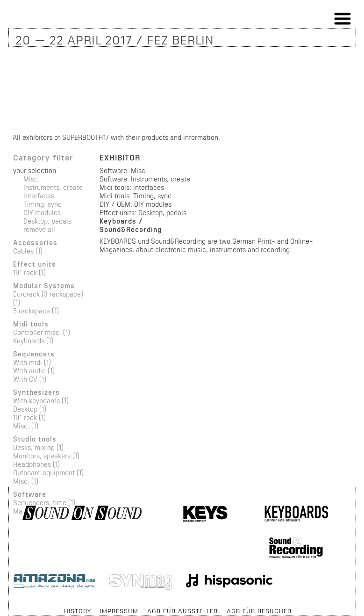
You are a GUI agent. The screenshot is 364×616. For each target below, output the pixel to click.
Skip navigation (9, 606)
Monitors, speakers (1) (46, 456)
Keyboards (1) (33, 341)
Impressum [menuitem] (119, 611)
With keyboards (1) (41, 401)
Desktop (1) (30, 409)
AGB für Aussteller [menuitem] (182, 611)
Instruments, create (53, 187)
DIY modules (42, 213)
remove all (39, 229)
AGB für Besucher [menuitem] (259, 611)
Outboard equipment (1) (48, 473)
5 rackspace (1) (36, 311)
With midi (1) (32, 362)
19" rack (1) (29, 272)
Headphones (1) (36, 464)
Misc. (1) (26, 426)
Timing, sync (43, 204)
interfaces (39, 196)
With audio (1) (34, 371)
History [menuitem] (78, 611)
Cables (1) (28, 251)
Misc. (32, 179)
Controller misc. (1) (42, 332)
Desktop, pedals (47, 221)
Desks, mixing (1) (38, 447)
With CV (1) (30, 379)
